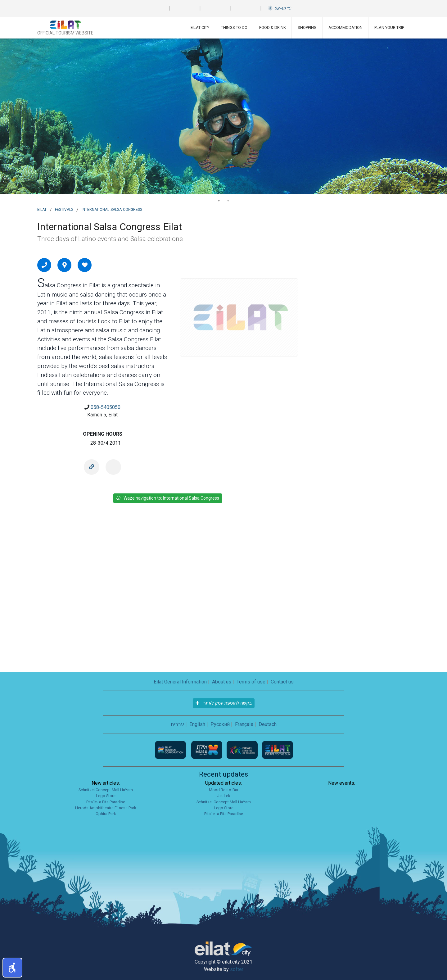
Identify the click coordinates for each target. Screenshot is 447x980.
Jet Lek (224, 796)
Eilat (42, 209)
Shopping (307, 27)
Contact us (282, 682)
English (197, 724)
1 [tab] (219, 201)
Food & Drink (273, 27)
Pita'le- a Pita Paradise (106, 802)
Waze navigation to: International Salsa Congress (168, 498)
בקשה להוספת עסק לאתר (224, 703)
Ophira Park (106, 814)
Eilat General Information (180, 682)
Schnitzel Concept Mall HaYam (106, 790)
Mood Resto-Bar (224, 790)
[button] (12, 968)
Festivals (64, 209)
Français (244, 724)
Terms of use (251, 682)
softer (237, 969)
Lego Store (106, 796)
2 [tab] (228, 201)
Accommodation (345, 27)
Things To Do (234, 27)
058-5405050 (106, 407)
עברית (177, 724)
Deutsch (268, 724)
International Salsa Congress (112, 209)
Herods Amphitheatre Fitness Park (106, 808)
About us (222, 682)
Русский (220, 724)
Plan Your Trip (389, 27)
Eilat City (200, 27)
